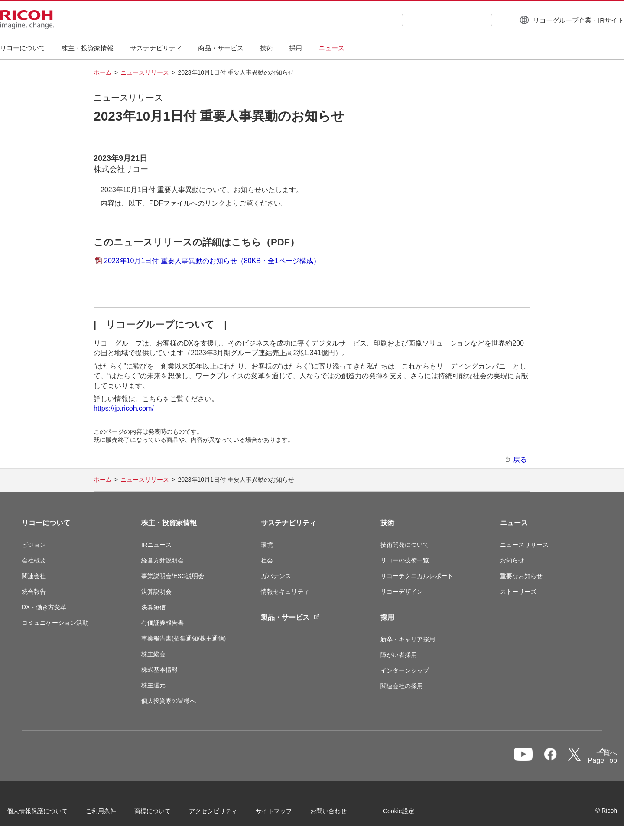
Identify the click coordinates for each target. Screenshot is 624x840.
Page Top (588, 762)
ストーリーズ (518, 592)
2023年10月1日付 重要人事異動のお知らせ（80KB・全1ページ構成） (212, 261)
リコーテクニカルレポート (417, 576)
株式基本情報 (159, 670)
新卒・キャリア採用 (408, 639)
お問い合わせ (343, 814)
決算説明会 (156, 592)
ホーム (103, 72)
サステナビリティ (289, 523)
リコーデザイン (402, 592)
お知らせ (512, 560)
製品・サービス (290, 617)
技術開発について (405, 545)
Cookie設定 (413, 814)
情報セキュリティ (285, 592)
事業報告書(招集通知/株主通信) (184, 638)
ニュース (514, 523)
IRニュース (156, 545)
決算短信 (153, 607)
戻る (520, 459)
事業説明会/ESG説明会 (173, 576)
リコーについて (46, 523)
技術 (387, 523)
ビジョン (34, 545)
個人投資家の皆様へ (169, 701)
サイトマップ (289, 814)
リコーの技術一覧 (405, 560)
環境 (267, 545)
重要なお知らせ (521, 576)
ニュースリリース (145, 72)
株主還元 (153, 685)
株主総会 (153, 654)
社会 (267, 560)
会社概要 (34, 560)
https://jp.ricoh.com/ (124, 408)
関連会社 (34, 576)
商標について (167, 814)
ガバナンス (276, 576)
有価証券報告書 (162, 623)
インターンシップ (405, 670)
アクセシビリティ (228, 814)
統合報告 (34, 592)
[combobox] (425, 20)
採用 (387, 617)
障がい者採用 (399, 655)
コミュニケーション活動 (55, 623)
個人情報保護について (52, 814)
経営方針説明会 (162, 560)
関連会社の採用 (402, 686)
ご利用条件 (116, 814)
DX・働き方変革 (44, 607)
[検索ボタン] (477, 20)
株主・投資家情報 (169, 523)
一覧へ (556, 760)
